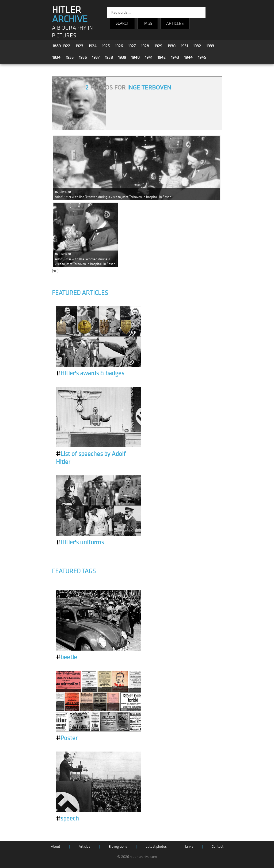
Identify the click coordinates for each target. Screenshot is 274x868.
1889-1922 (61, 46)
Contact (218, 847)
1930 (172, 46)
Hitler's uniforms (80, 542)
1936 (83, 57)
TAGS (148, 24)
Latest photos (156, 847)
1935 (70, 57)
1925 (106, 46)
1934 (56, 57)
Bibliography (118, 847)
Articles (84, 847)
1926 (119, 46)
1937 (96, 57)
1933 (210, 46)
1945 (202, 57)
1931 (184, 46)
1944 (189, 57)
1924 (93, 46)
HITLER (70, 15)
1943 (175, 57)
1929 (158, 46)
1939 (122, 57)
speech (67, 819)
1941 (149, 57)
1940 (136, 57)
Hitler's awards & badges (90, 373)
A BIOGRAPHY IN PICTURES (72, 32)
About (56, 847)
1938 (109, 57)
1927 (132, 46)
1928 (145, 46)
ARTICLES (175, 24)
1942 (162, 57)
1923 (79, 46)
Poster (67, 738)
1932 (197, 46)
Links (189, 847)
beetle (66, 657)
